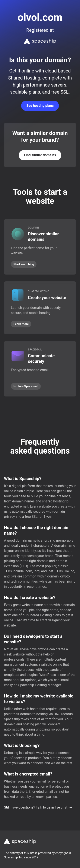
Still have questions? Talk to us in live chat (38, 807)
